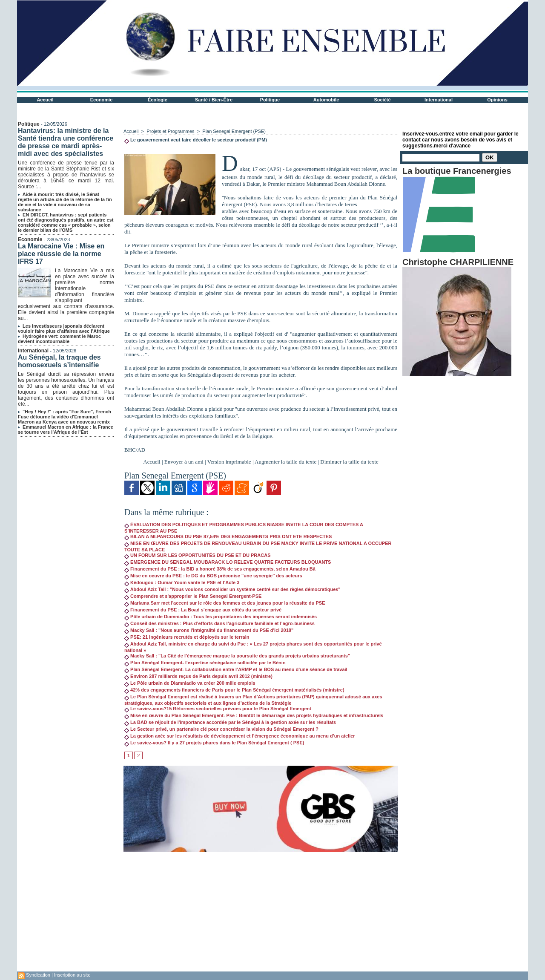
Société (382, 100)
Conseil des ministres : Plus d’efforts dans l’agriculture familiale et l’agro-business (219, 623)
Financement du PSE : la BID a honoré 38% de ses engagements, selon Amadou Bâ (220, 569)
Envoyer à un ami (184, 462)
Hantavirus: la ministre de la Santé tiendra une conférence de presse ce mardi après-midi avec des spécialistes (66, 142)
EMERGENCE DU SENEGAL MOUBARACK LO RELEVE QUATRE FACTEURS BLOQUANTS (228, 562)
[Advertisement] (261, 912)
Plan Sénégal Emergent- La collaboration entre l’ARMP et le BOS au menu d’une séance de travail (236, 669)
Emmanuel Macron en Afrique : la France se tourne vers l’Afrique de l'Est (66, 429)
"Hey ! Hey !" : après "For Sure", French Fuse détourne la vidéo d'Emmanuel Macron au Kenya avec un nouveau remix (65, 417)
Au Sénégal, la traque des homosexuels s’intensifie (59, 361)
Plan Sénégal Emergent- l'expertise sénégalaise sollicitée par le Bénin (205, 663)
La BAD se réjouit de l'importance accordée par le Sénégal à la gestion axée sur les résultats (230, 722)
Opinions (497, 100)
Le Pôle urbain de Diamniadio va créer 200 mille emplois (190, 683)
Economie (102, 100)
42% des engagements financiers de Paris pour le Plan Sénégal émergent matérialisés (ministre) (234, 690)
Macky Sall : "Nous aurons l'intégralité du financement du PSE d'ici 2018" (209, 630)
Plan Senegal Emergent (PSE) (234, 131)
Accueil (45, 100)
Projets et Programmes (170, 131)
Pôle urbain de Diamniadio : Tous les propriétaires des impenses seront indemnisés (221, 617)
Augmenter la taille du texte (285, 462)
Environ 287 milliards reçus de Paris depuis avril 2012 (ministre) (198, 676)
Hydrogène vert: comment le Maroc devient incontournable (59, 339)
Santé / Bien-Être (214, 100)
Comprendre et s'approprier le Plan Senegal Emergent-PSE (193, 596)
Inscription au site (72, 975)
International (439, 100)
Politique (270, 100)
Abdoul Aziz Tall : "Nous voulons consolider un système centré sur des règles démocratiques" (232, 589)
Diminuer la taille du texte (349, 462)
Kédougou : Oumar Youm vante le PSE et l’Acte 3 (182, 582)
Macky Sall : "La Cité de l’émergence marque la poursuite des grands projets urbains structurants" (237, 656)
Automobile (326, 100)
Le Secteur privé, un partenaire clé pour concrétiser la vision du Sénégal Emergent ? (221, 729)
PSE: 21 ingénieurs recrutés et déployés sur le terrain (187, 637)
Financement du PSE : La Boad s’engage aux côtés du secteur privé (203, 610)
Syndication (38, 975)
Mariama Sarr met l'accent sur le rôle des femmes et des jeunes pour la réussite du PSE (225, 603)
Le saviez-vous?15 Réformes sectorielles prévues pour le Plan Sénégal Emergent (218, 709)
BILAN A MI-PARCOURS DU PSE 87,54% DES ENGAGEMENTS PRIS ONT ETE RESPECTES (228, 536)
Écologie (158, 100)
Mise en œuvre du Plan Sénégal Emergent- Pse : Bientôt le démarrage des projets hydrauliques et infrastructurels (254, 715)
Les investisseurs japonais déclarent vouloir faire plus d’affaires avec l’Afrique (64, 329)
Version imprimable (229, 462)
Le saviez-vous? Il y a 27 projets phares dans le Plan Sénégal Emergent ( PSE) (214, 743)
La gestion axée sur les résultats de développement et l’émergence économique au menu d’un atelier (240, 736)
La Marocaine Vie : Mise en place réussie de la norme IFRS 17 (61, 254)
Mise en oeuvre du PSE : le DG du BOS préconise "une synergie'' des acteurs (213, 576)
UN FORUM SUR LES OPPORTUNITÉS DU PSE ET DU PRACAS (197, 555)
